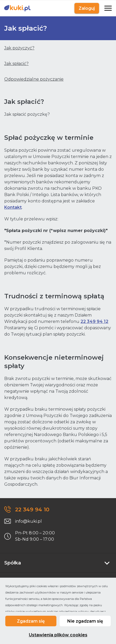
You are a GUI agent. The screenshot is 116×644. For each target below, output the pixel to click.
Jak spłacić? (16, 64)
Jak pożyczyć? (19, 48)
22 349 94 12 (94, 321)
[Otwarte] (108, 8)
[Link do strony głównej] (17, 8)
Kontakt (13, 207)
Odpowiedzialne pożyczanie (34, 79)
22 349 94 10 (32, 509)
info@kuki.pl (28, 521)
